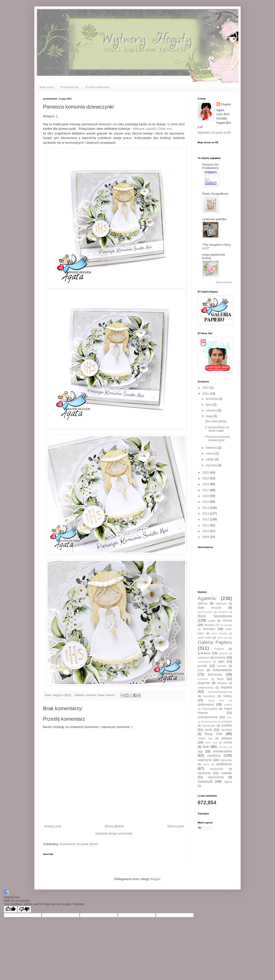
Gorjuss (219, 649)
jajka (221, 661)
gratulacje (204, 653)
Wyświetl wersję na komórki (114, 834)
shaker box (205, 738)
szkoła (228, 742)
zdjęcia (228, 782)
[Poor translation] (24, 909)
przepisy (227, 722)
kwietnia (212, 448)
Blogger (155, 879)
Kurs (220, 679)
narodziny (209, 696)
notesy (228, 696)
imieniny (220, 657)
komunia (91, 695)
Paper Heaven (106, 695)
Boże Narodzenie (215, 616)
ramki (208, 730)
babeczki (221, 604)
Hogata (226, 104)
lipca (209, 405)
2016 (206, 496)
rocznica (226, 730)
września (212, 399)
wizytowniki (216, 769)
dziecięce (209, 629)
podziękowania (208, 717)
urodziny (214, 756)
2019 (206, 478)
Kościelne (203, 679)
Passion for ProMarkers (210, 166)
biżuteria (223, 612)
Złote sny (165, 129)
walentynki (205, 760)
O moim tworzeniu (97, 87)
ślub (206, 747)
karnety (222, 666)
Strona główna (114, 826)
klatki (201, 670)
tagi (200, 751)
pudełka (227, 725)
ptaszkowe (209, 726)
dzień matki (205, 638)
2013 (206, 513)
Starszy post (175, 826)
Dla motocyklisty (216, 421)
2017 (206, 490)
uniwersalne (222, 751)
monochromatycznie (220, 692)
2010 (206, 531)
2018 (206, 484)
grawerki (223, 653)
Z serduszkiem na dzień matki (217, 429)
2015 (206, 502)
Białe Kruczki (209, 608)
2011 (206, 525)
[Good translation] (11, 909)
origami (228, 705)
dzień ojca (223, 638)
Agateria (207, 598)
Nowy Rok (216, 701)
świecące (223, 747)
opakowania (206, 704)
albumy (202, 603)
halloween (204, 658)
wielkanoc (224, 764)
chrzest (227, 621)
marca (210, 453)
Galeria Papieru (215, 642)
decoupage (226, 625)
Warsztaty (226, 760)
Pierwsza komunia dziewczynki (217, 439)
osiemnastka (210, 709)
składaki (227, 738)
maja (209, 416)
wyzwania (204, 773)
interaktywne (204, 662)
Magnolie (204, 683)
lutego (210, 459)
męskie (226, 687)
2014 (206, 508)
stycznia (212, 465)
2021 (206, 394)
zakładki (227, 773)
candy (212, 621)
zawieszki (205, 781)
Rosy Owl (213, 734)
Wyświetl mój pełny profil (214, 133)
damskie (209, 625)
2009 (206, 537)
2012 (206, 519)
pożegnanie (211, 722)
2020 (206, 473)
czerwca (212, 410)
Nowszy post (53, 826)
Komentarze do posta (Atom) (79, 844)
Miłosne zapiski (144, 129)
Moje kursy (47, 87)
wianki (206, 764)
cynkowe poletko (214, 219)
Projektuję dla (70, 87)
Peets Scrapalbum (215, 194)
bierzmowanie (205, 612)
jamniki (202, 666)
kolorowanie (222, 670)
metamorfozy (205, 688)
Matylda (222, 683)
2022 (206, 388)
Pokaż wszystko (224, 282)
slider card (211, 743)
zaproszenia (216, 777)
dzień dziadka (219, 633)
